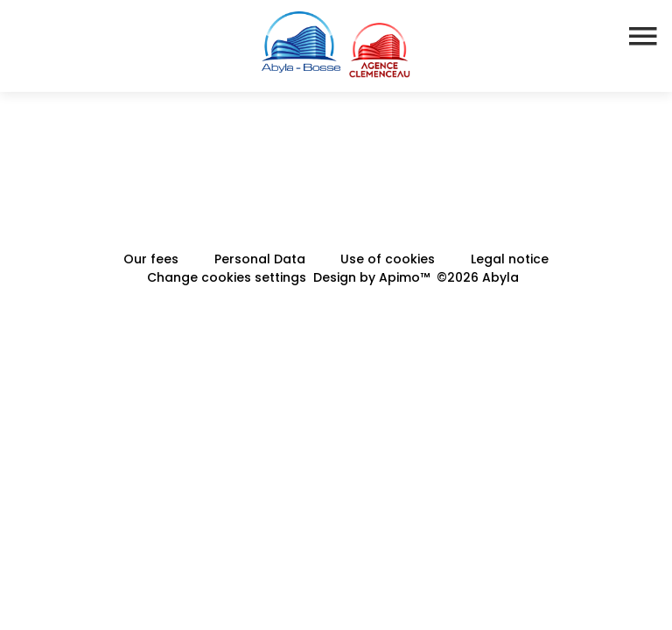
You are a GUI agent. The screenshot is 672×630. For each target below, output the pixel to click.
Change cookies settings (227, 277)
